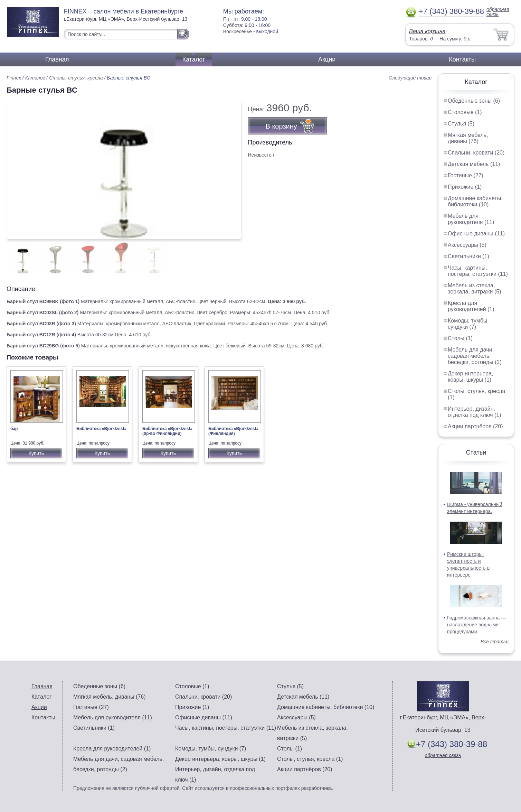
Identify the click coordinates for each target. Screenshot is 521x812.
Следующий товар (410, 78)
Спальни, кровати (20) (476, 153)
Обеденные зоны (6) (474, 101)
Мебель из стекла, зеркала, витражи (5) (475, 288)
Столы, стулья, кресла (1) (310, 759)
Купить (36, 453)
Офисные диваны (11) (476, 234)
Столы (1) (460, 338)
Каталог (194, 59)
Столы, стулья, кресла (76, 78)
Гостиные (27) (466, 175)
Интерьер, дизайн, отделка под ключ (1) (475, 412)
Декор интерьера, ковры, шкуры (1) (470, 377)
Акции (327, 59)
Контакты (462, 59)
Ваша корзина (427, 31)
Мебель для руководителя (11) (471, 219)
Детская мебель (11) (474, 164)
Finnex (14, 78)
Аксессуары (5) (467, 245)
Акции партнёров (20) (475, 426)
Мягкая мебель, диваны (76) (468, 138)
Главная (57, 59)
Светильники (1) (468, 256)
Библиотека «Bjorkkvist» (101, 429)
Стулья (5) (461, 124)
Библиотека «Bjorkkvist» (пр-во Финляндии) (167, 431)
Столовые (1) (465, 112)
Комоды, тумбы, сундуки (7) (468, 324)
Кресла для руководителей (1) (471, 306)
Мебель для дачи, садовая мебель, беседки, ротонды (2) (475, 356)
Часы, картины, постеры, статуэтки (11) (478, 271)
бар (14, 429)
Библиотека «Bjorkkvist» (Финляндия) (233, 431)
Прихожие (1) (465, 187)
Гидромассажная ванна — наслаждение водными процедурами (476, 625)
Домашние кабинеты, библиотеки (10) (475, 201)
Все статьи (495, 642)
